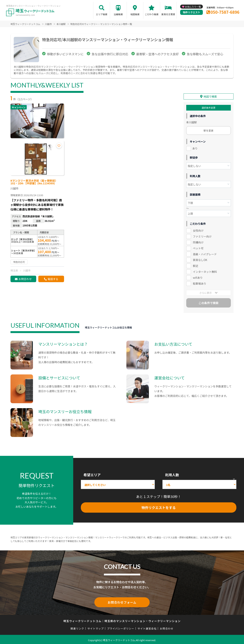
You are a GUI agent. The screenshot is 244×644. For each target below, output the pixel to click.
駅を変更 (209, 130)
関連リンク (77, 627)
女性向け (198, 230)
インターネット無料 (205, 271)
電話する (53, 279)
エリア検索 (102, 14)
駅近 (196, 265)
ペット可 (198, 247)
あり (195, 148)
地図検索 (135, 14)
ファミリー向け (202, 236)
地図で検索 (210, 96)
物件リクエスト (191, 12)
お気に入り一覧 (193, 7)
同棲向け (198, 242)
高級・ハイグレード (205, 253)
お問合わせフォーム (122, 601)
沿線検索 (118, 14)
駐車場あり (200, 283)
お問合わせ (25, 279)
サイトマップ (96, 627)
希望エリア (92, 474)
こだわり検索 (152, 14)
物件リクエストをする (159, 507)
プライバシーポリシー (121, 627)
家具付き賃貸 (168, 14)
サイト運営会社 (147, 627)
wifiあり (198, 277)
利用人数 (172, 474)
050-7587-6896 (225, 12)
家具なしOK (200, 259)
